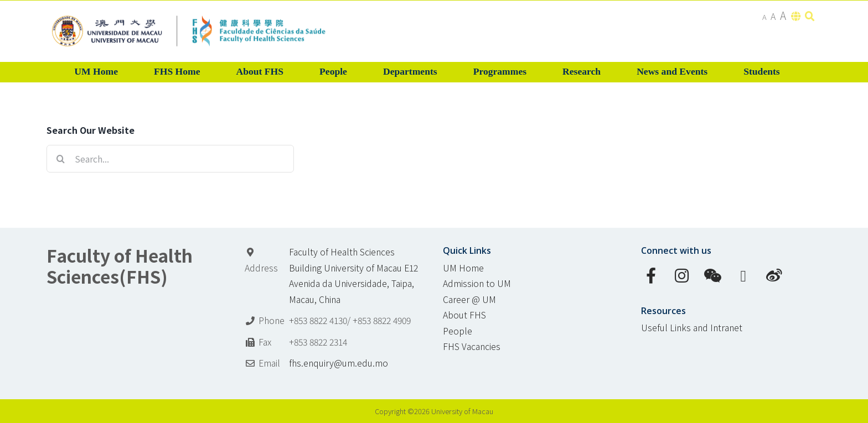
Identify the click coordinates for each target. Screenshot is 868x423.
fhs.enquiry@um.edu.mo (339, 363)
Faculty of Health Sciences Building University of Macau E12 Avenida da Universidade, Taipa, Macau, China (353, 276)
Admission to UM (477, 283)
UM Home (463, 268)
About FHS (464, 315)
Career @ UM (469, 299)
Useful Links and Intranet (692, 328)
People (458, 331)
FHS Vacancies (472, 346)
